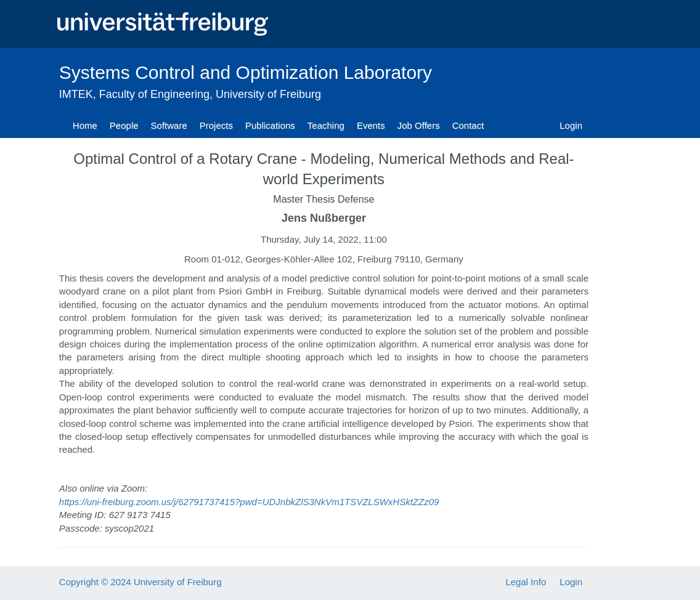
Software (169, 125)
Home (85, 125)
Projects (216, 125)
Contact (468, 125)
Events (371, 125)
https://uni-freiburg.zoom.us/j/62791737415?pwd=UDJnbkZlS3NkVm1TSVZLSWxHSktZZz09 (249, 502)
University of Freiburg (268, 94)
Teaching (326, 125)
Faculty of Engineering (154, 94)
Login (571, 125)
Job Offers (419, 125)
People (124, 125)
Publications (270, 125)
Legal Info (526, 582)
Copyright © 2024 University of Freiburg (140, 582)
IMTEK (76, 94)
